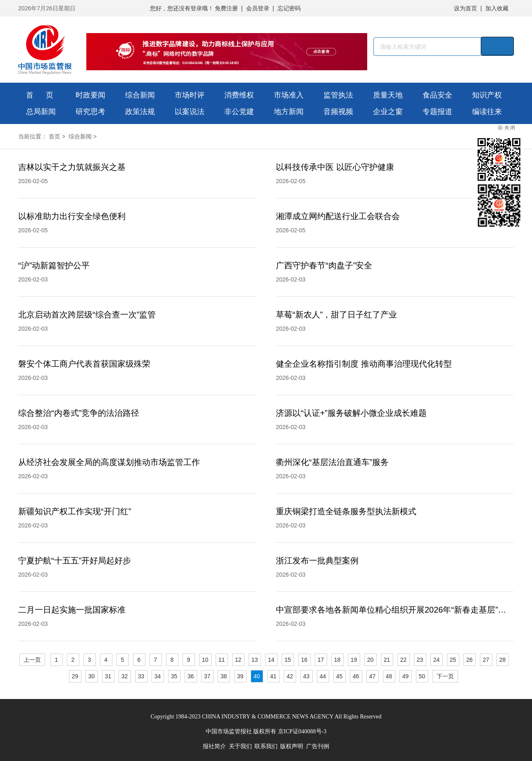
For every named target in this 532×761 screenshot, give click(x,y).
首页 (55, 136)
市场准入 (289, 95)
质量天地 (388, 95)
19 (354, 660)
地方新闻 (289, 112)
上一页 (32, 660)
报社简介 (214, 746)
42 (290, 676)
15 (288, 660)
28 (503, 660)
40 (257, 676)
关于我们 (240, 746)
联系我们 (266, 746)
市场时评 (190, 95)
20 (370, 660)
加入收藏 (497, 8)
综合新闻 (140, 95)
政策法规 (140, 112)
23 (420, 660)
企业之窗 (388, 112)
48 (389, 676)
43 (306, 676)
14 (271, 660)
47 (373, 676)
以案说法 (190, 112)
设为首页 (465, 8)
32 (125, 676)
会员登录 (258, 8)
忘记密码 (289, 8)
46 (356, 676)
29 (75, 676)
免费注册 (226, 8)
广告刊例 (318, 746)
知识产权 (487, 95)
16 (304, 660)
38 (224, 676)
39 (240, 676)
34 (158, 676)
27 (486, 660)
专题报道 (437, 112)
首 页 (40, 95)
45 (340, 676)
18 (337, 660)
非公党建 (239, 112)
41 (273, 676)
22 (404, 660)
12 (238, 660)
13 (255, 660)
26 (470, 660)
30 (92, 676)
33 (141, 676)
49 (406, 676)
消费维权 (239, 95)
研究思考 (90, 112)
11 (222, 660)
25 (453, 660)
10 (205, 660)
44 (323, 676)
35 (174, 676)
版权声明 (292, 746)
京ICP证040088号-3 (302, 731)
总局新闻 (41, 112)
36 (191, 676)
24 (437, 660)
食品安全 (437, 95)
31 (108, 676)
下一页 (445, 676)
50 (422, 676)
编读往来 (487, 112)
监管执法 (338, 95)
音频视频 (338, 112)
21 (387, 660)
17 (321, 660)
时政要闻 (90, 95)
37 (207, 676)
